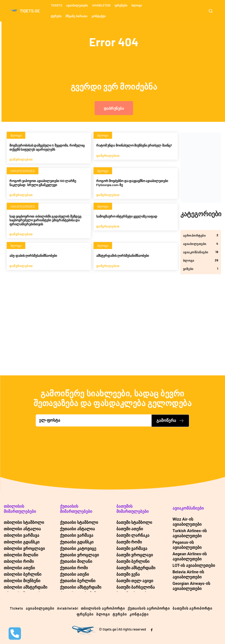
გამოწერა (170, 421)
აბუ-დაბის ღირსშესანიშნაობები (33, 255)
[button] (212, 11)
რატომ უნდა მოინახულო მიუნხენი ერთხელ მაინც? (134, 145)
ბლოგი (16, 135)
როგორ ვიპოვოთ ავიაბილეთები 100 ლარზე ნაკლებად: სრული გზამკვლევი (43, 183)
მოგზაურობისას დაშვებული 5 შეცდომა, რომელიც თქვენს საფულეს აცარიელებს (47, 147)
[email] (94, 420)
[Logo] (25, 11)
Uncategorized (23, 171)
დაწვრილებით (21, 159)
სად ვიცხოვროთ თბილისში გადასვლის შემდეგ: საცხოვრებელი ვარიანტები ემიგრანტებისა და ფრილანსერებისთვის (46, 220)
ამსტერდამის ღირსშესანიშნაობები (123, 255)
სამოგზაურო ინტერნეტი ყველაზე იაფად (127, 216)
